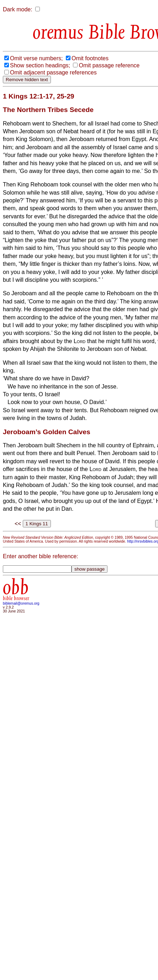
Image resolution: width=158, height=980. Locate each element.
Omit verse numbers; (36, 58)
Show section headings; (40, 65)
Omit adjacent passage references (53, 72)
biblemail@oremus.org (21, 603)
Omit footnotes (90, 58)
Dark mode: (18, 9)
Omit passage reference (109, 65)
